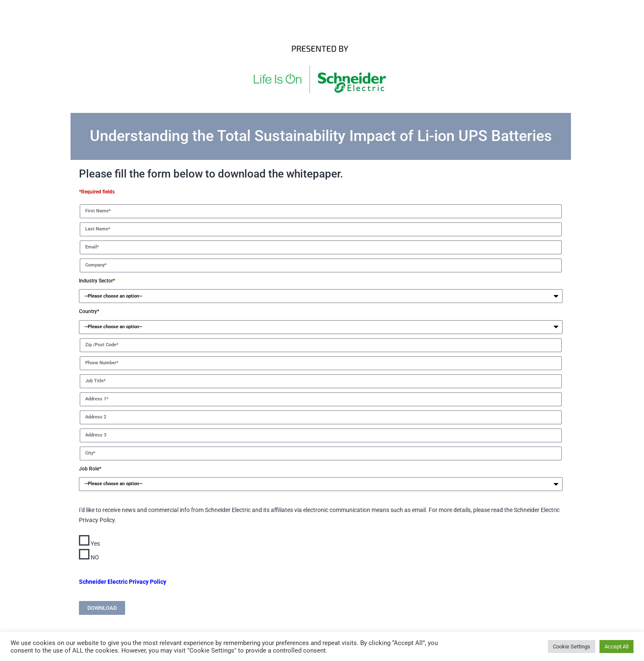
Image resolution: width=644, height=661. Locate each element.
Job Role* (91, 469)
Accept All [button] (617, 647)
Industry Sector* (98, 281)
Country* (90, 311)
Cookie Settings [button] (572, 647)
